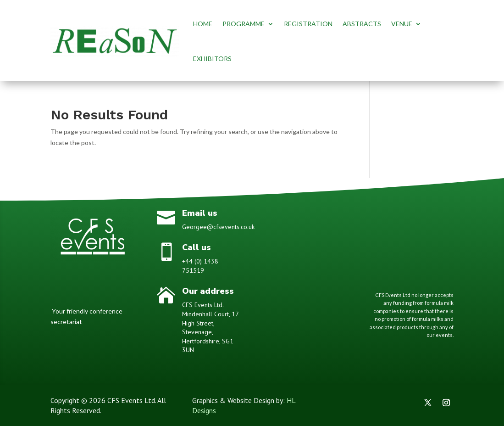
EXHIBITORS (212, 59)
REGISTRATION (308, 24)
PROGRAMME (244, 24)
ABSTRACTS (362, 24)
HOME (203, 24)
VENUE (402, 24)
